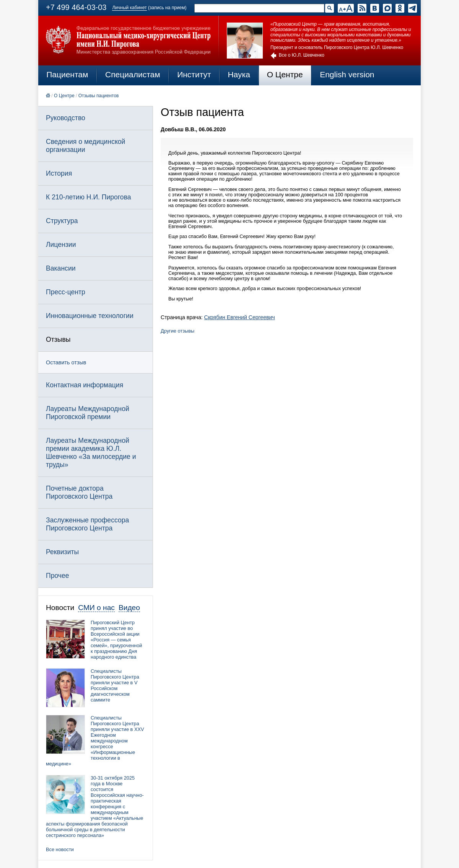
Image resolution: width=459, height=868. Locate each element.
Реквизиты (62, 552)
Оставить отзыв (66, 362)
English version (347, 74)
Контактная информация (85, 385)
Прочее (58, 576)
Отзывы (58, 339)
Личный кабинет (129, 8)
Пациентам (67, 74)
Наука (239, 74)
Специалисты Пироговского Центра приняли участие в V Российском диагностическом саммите (115, 685)
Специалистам (133, 74)
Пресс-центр (66, 292)
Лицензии (61, 245)
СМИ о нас (96, 608)
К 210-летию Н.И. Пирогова (89, 197)
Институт (194, 74)
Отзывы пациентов (99, 96)
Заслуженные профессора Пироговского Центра (87, 524)
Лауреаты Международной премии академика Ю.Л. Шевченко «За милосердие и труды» (91, 453)
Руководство (66, 118)
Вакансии (61, 268)
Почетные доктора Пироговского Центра (79, 492)
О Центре (285, 74)
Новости (60, 608)
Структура (62, 221)
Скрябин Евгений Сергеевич (240, 317)
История (59, 173)
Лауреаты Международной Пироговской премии (88, 413)
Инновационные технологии (90, 316)
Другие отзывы (177, 331)
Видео (129, 608)
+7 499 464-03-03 (76, 7)
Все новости (60, 849)
